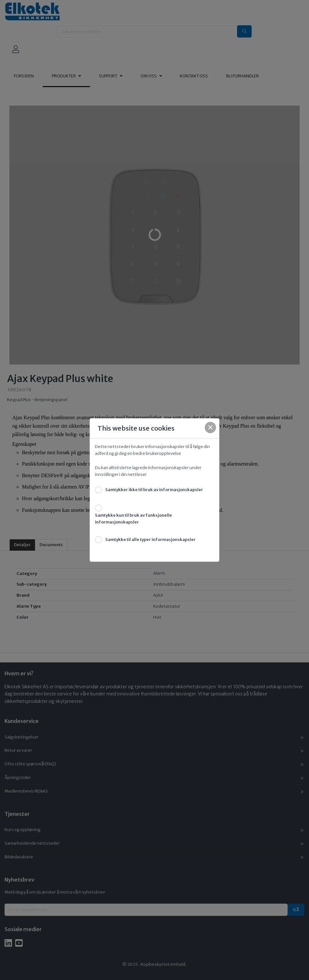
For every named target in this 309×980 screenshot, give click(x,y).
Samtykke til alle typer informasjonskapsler (150, 540)
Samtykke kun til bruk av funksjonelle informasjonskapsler (133, 519)
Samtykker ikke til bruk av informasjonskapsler (154, 490)
